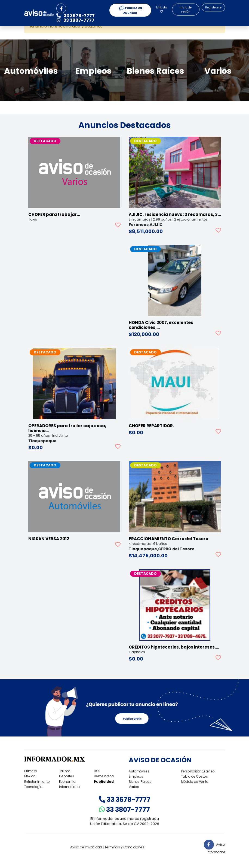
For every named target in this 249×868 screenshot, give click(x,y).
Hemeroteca (104, 776)
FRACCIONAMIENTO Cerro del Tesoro (168, 539)
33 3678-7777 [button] (76, 16)
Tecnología (33, 787)
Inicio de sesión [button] (186, 10)
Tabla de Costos (194, 776)
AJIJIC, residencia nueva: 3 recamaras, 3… (175, 214)
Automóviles (139, 771)
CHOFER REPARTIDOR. (151, 426)
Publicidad (104, 782)
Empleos (136, 776)
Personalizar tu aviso (198, 771)
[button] (61, 8)
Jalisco (65, 771)
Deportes (67, 776)
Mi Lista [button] (162, 9)
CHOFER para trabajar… (54, 214)
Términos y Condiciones (124, 847)
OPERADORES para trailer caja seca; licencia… (67, 428)
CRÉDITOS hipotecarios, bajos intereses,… (174, 647)
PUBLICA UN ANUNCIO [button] (130, 10)
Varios (134, 787)
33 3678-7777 (125, 800)
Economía (67, 782)
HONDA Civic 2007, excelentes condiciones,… (161, 325)
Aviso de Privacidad (86, 847)
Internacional (70, 787)
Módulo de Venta (195, 782)
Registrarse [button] (213, 7)
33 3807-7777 (124, 810)
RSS (97, 771)
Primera (30, 771)
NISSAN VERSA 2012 (49, 539)
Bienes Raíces (140, 782)
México (30, 776)
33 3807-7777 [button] (76, 20)
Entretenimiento (37, 782)
